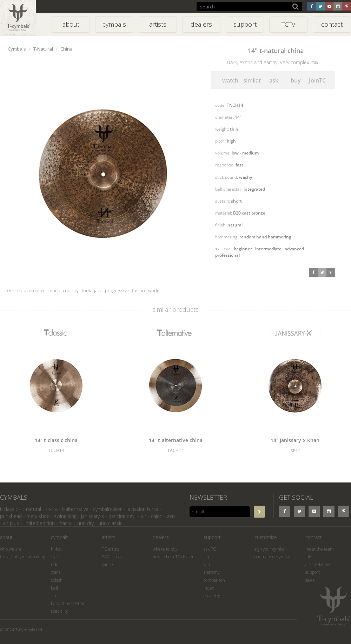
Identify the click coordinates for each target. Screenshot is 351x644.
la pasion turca (142, 509)
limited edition (39, 523)
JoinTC (317, 80)
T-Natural (43, 49)
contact (314, 537)
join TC (108, 564)
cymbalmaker (107, 509)
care (208, 564)
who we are (11, 549)
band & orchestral (68, 603)
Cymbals (17, 49)
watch (230, 80)
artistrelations (318, 564)
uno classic (110, 523)
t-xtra (52, 509)
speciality (59, 611)
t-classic (9, 509)
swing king (65, 516)
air (144, 516)
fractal (66, 523)
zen (171, 516)
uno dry (85, 523)
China (67, 49)
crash (56, 557)
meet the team (320, 549)
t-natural (32, 509)
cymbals (60, 537)
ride (55, 564)
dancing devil (122, 516)
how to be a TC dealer (173, 557)
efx (54, 596)
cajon (157, 516)
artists (109, 537)
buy (296, 80)
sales (310, 580)
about (6, 537)
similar (252, 80)
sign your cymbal (270, 549)
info (309, 557)
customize (266, 537)
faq (206, 557)
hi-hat (56, 549)
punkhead (11, 516)
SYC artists (112, 557)
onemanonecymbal (272, 557)
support (212, 537)
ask (274, 80)
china (56, 572)
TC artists (111, 549)
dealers (161, 537)
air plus (11, 523)
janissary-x (92, 516)
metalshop (38, 516)
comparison (214, 580)
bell (54, 588)
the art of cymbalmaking (22, 557)
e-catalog (212, 596)
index (209, 588)
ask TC (210, 549)
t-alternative (75, 509)
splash (57, 580)
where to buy (165, 549)
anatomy (212, 572)
